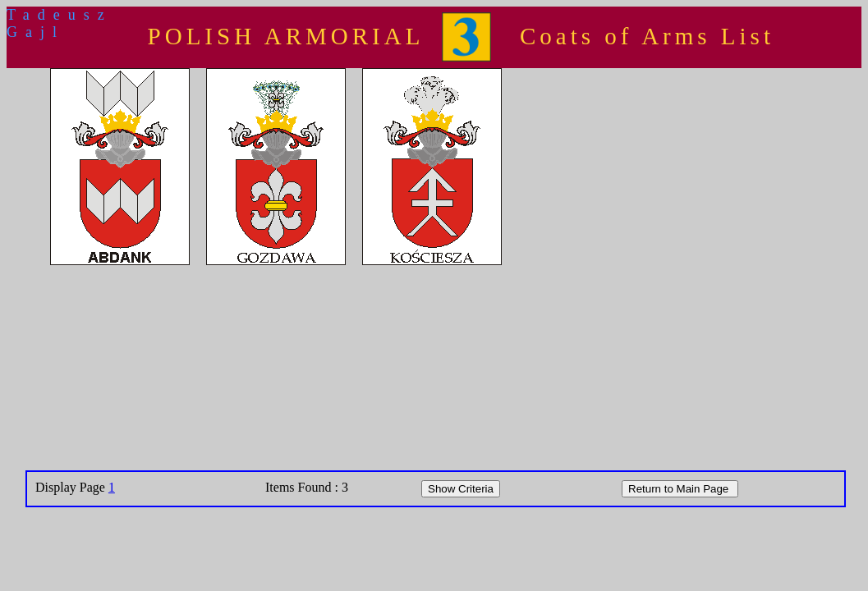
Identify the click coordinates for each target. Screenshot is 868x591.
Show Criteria (461, 489)
